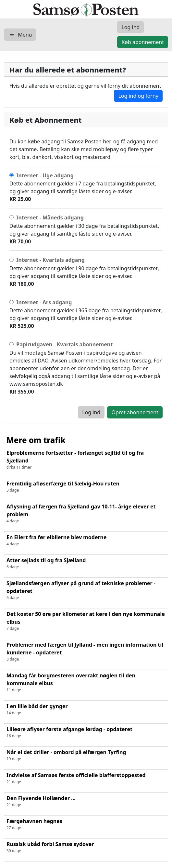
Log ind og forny (138, 96)
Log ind (91, 412)
